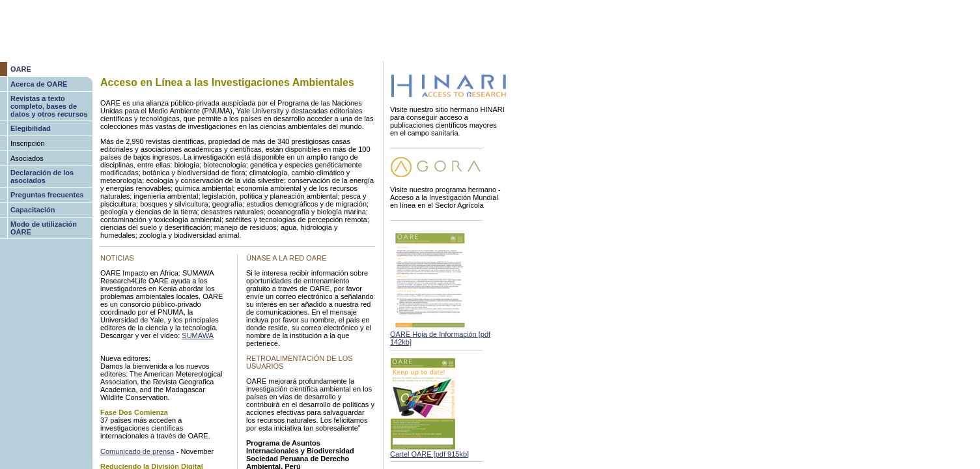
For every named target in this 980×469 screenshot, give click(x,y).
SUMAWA (198, 335)
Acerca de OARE (39, 84)
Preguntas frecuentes (47, 195)
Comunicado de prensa (137, 451)
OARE (21, 69)
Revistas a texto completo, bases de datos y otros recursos (49, 106)
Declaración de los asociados (42, 177)
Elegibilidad (31, 128)
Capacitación (33, 210)
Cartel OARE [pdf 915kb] (429, 454)
